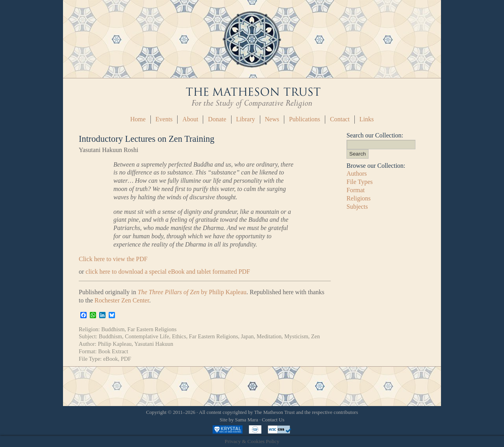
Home (138, 119)
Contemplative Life (147, 336)
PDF (126, 359)
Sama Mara (247, 420)
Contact (340, 119)
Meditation (269, 336)
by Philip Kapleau (192, 292)
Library (246, 119)
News (272, 119)
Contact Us (273, 420)
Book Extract (113, 351)
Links (367, 119)
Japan (247, 336)
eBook (111, 359)
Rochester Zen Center (122, 300)
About (190, 119)
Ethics (179, 336)
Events (164, 119)
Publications (305, 119)
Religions (359, 198)
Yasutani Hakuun (154, 344)
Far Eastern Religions (152, 329)
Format (356, 190)
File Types (360, 182)
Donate (217, 119)
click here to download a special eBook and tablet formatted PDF (168, 272)
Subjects (357, 207)
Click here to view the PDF (113, 259)
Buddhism (113, 329)
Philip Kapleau (115, 344)
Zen (315, 336)
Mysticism (296, 336)
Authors (357, 173)
